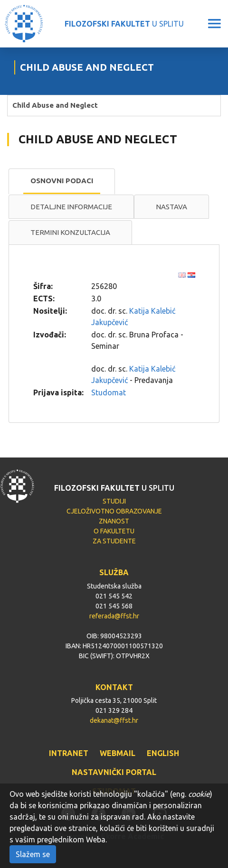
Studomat (109, 392)
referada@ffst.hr (114, 616)
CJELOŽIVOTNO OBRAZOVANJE (114, 511)
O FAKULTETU (114, 531)
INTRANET (69, 753)
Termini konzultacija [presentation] (70, 232)
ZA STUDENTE (114, 541)
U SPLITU (124, 24)
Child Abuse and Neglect (55, 105)
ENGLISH (163, 753)
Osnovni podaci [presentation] (62, 181)
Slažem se (33, 854)
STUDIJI (114, 501)
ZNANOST (114, 521)
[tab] (62, 181)
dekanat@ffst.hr (114, 720)
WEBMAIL (118, 753)
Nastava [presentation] (171, 207)
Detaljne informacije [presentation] (71, 207)
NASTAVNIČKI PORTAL (114, 772)
